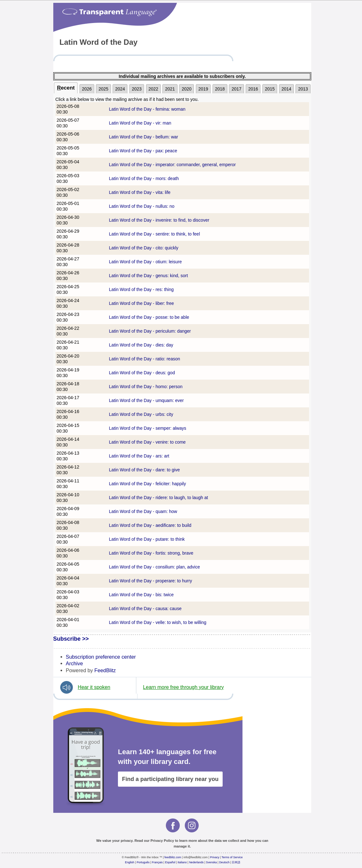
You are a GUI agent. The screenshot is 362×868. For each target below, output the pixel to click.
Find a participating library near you (170, 779)
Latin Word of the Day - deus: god (142, 373)
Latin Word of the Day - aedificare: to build (150, 525)
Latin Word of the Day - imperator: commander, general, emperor (172, 165)
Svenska (211, 862)
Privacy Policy (162, 841)
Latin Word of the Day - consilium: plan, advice (155, 567)
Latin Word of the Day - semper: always (148, 428)
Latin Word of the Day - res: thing (141, 289)
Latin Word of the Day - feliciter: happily (148, 484)
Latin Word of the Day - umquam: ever (146, 400)
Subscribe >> (71, 639)
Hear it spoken (94, 687)
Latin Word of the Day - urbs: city (141, 414)
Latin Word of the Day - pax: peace (143, 151)
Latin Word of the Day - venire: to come (147, 442)
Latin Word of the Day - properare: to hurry (151, 581)
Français (158, 862)
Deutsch (224, 862)
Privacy (215, 857)
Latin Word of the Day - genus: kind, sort (149, 276)
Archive (74, 663)
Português (143, 862)
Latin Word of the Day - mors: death (144, 178)
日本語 (236, 862)
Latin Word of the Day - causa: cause (145, 609)
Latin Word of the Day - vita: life (140, 192)
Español (170, 862)
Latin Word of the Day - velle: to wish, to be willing (158, 622)
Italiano (182, 862)
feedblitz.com (173, 857)
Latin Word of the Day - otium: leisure (146, 262)
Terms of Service (232, 857)
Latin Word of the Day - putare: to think (147, 539)
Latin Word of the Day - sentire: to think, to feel (155, 234)
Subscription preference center (101, 657)
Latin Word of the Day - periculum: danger (150, 331)
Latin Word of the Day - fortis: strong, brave (151, 553)
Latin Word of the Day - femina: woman (147, 109)
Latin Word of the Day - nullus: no (142, 206)
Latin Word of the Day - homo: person (146, 387)
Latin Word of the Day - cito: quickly (144, 248)
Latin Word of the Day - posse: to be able (149, 317)
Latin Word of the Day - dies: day (141, 345)
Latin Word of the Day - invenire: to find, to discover (159, 220)
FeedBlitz (105, 670)
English (130, 862)
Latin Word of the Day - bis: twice (141, 595)
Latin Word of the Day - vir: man (140, 123)
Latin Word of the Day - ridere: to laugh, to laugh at (159, 498)
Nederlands (196, 862)
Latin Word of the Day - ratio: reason (145, 359)
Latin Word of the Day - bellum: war (144, 137)
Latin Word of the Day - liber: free (142, 303)
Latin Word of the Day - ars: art (139, 456)
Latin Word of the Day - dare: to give (145, 470)
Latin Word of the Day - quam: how (143, 511)
